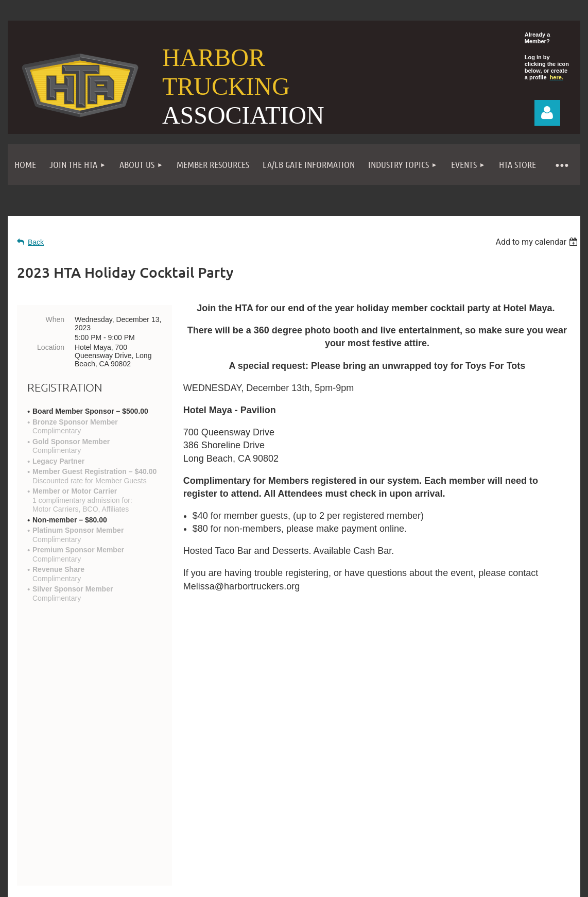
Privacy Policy (367, 815)
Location (51, 347)
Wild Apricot (463, 878)
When (55, 319)
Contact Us (56, 785)
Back (36, 242)
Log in (547, 113)
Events (312, 815)
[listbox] (538, 242)
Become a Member (248, 815)
